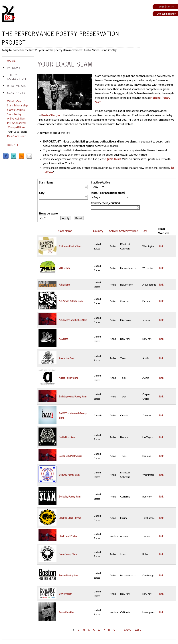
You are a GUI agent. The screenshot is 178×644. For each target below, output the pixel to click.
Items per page (48, 213)
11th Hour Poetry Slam (70, 246)
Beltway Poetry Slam (69, 475)
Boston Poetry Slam (69, 575)
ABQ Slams (65, 285)
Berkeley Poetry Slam (70, 497)
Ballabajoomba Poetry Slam (73, 397)
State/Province (129, 231)
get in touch (114, 159)
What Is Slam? (16, 101)
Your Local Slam (17, 131)
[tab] (18, 60)
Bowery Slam (65, 594)
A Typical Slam (16, 118)
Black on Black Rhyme (70, 518)
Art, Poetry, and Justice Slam (73, 320)
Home (11, 60)
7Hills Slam (64, 268)
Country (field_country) (105, 203)
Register (170, 7)
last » (138, 630)
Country (98, 231)
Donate (13, 145)
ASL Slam (63, 339)
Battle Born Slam (67, 437)
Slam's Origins (16, 110)
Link (161, 246)
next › (128, 630)
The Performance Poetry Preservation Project (60, 38)
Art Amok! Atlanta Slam (71, 301)
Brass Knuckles (67, 612)
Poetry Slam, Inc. (51, 115)
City (42, 193)
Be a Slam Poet (16, 136)
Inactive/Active (100, 182)
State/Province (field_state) (108, 193)
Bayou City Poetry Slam (71, 456)
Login (162, 7)
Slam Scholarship (18, 105)
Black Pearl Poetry (68, 536)
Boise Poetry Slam (68, 554)
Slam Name (46, 182)
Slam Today (14, 114)
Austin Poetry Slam (68, 378)
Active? (113, 231)
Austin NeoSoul (66, 358)
